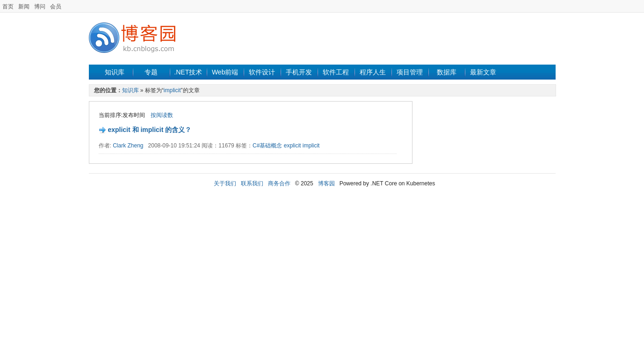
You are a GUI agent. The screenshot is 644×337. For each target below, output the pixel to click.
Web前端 (225, 72)
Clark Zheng (128, 146)
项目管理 (410, 72)
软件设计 (262, 72)
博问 (40, 7)
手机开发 (299, 72)
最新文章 (483, 72)
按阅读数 (162, 115)
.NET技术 (188, 72)
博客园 (326, 183)
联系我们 (252, 183)
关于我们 (225, 183)
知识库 (115, 72)
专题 (151, 72)
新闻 (24, 7)
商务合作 (279, 183)
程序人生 (373, 72)
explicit (293, 146)
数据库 (447, 72)
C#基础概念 (267, 146)
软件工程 (336, 72)
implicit (172, 90)
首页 (8, 7)
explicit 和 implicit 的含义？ (149, 130)
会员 (56, 7)
